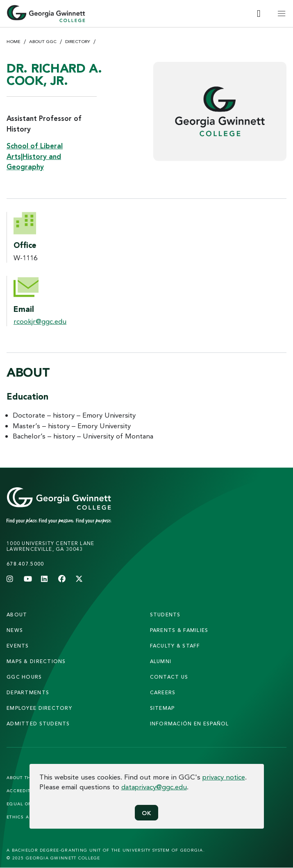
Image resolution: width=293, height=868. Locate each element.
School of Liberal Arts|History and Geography (35, 156)
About (17, 615)
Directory (78, 41)
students (165, 615)
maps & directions (36, 661)
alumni (161, 661)
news (15, 630)
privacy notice (224, 777)
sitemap (162, 708)
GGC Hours (24, 677)
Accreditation (26, 791)
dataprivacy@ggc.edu (154, 787)
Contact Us (169, 677)
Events (18, 646)
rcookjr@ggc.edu (40, 321)
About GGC (43, 41)
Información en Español (190, 724)
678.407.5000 (25, 564)
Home (14, 41)
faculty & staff (175, 646)
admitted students (38, 724)
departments (28, 692)
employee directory (39, 708)
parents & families (179, 630)
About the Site (26, 777)
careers (163, 692)
